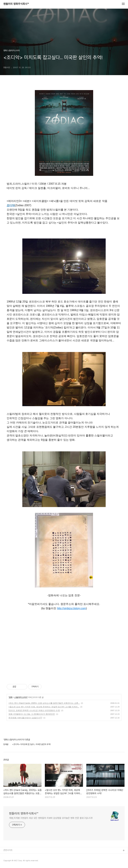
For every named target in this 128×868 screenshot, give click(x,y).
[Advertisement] (64, 646)
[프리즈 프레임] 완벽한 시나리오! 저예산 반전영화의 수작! (34, 710)
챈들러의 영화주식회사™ (16, 4)
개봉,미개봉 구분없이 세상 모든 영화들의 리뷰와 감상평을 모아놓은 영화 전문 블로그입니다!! (51, 818)
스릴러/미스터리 (21, 697)
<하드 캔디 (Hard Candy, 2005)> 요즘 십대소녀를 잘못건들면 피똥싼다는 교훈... (44, 703)
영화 (10, 697)
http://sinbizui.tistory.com (71, 608)
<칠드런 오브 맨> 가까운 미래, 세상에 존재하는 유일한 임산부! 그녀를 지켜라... (44, 707)
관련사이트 (8, 850)
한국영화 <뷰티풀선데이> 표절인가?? (25, 718)
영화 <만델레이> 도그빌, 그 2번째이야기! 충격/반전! (32, 714)
